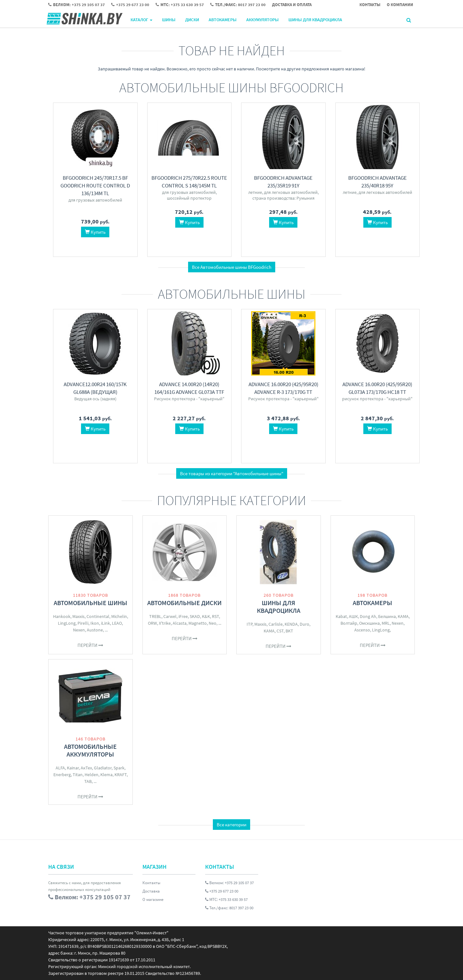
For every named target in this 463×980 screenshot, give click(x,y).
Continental (98, 616)
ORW (152, 623)
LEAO (117, 623)
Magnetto (198, 623)
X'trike (165, 623)
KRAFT (121, 775)
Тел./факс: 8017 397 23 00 (229, 908)
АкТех (86, 768)
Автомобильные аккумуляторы (90, 750)
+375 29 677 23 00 (222, 891)
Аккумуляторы (263, 20)
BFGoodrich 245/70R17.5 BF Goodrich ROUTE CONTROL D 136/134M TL (95, 186)
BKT (289, 631)
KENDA (291, 624)
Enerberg (62, 775)
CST (280, 631)
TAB (88, 781)
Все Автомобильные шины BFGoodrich (232, 267)
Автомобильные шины (91, 603)
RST (215, 616)
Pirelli (83, 623)
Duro (304, 624)
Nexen (79, 630)
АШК (353, 616)
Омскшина (369, 623)
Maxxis (78, 616)
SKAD (195, 616)
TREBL (155, 616)
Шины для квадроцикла (315, 20)
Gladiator (103, 768)
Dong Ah (368, 616)
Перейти (90, 645)
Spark (119, 768)
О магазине (153, 899)
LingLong (67, 623)
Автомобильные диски (184, 603)
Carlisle (276, 624)
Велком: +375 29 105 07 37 (229, 883)
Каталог (141, 20)
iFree (183, 616)
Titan (78, 775)
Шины (169, 20)
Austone (95, 630)
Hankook (62, 616)
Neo (213, 623)
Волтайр (349, 623)
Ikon (95, 623)
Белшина (387, 616)
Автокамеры (223, 20)
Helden (91, 775)
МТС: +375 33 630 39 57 (226, 899)
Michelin (119, 616)
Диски (192, 20)
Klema (106, 775)
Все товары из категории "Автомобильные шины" (232, 473)
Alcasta (180, 623)
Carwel (170, 616)
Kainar (73, 768)
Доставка (151, 891)
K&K (206, 616)
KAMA (269, 631)
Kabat (341, 616)
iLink (105, 623)
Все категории (232, 825)
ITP (250, 624)
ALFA (60, 768)
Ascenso (362, 630)
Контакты (151, 883)
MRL (386, 623)
